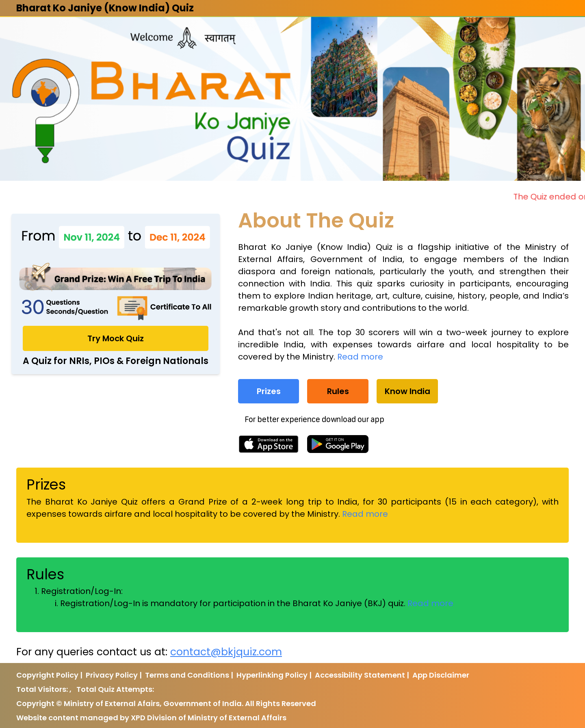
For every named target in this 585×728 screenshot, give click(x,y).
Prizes (269, 391)
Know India (407, 391)
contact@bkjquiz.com (226, 652)
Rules (338, 391)
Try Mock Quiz (116, 338)
